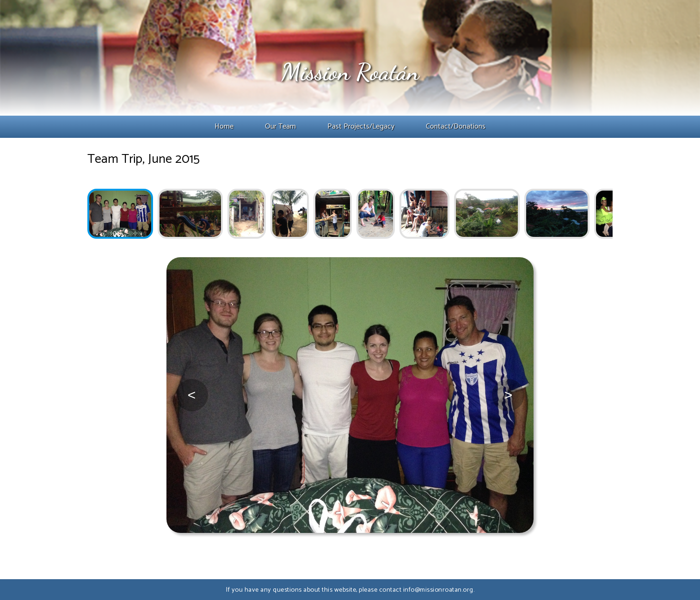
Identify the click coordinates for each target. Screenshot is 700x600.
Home (224, 127)
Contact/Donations (456, 127)
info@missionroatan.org (438, 590)
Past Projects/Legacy (361, 127)
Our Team (280, 127)
